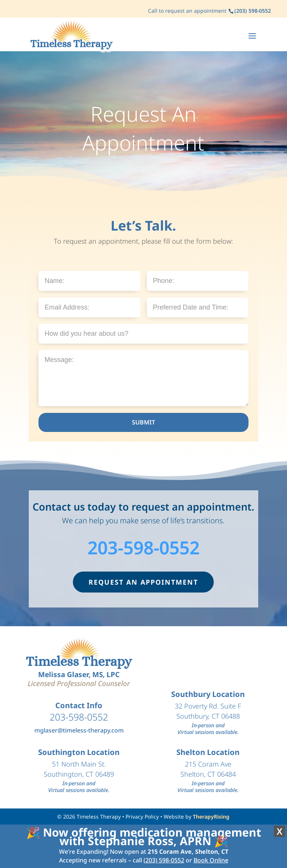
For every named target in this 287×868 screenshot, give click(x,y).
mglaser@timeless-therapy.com (79, 730)
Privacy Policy (142, 817)
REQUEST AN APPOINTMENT (143, 582)
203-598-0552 (143, 547)
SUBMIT (143, 422)
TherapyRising (211, 817)
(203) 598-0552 (164, 860)
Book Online (211, 860)
